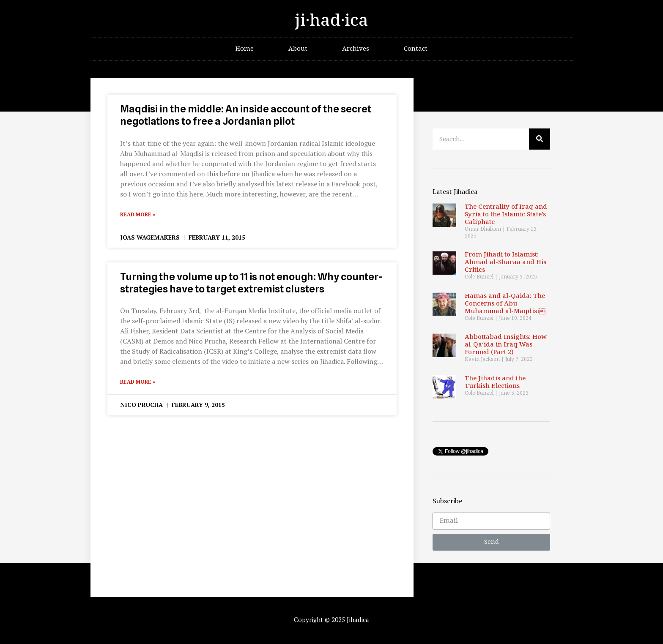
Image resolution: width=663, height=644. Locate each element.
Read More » (138, 215)
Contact (416, 49)
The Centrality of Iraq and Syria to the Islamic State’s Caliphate (506, 214)
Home (245, 49)
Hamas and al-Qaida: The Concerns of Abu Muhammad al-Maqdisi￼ (505, 304)
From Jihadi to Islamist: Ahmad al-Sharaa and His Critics (505, 262)
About (298, 49)
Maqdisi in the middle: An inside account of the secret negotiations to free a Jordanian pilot (246, 115)
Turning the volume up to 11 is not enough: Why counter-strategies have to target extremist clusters (251, 283)
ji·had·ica (331, 21)
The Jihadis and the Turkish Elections (495, 382)
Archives (356, 49)
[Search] (540, 139)
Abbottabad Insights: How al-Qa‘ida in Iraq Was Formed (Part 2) (506, 345)
